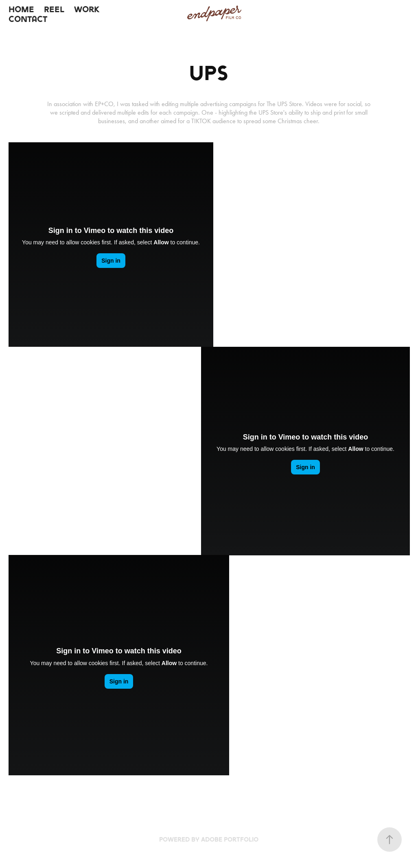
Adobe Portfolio (230, 839)
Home (21, 9)
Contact (28, 19)
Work (87, 9)
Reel (54, 9)
